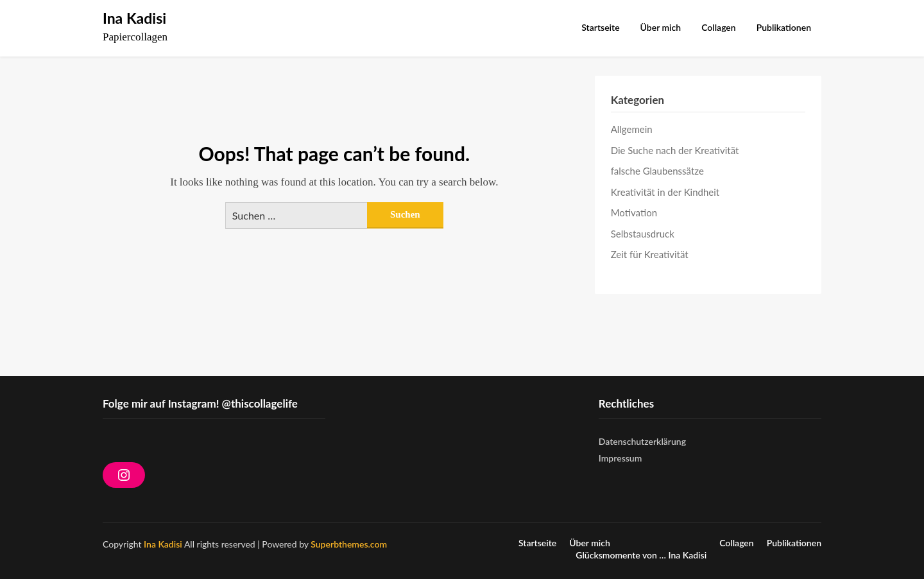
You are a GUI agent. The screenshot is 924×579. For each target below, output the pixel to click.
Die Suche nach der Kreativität (675, 150)
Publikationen (784, 27)
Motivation (634, 212)
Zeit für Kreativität (650, 254)
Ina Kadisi (134, 18)
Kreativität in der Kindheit (665, 192)
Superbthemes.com (349, 544)
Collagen (719, 27)
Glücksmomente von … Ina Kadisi (641, 555)
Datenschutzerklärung (642, 441)
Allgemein (632, 129)
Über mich (661, 27)
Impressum (620, 458)
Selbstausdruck (643, 234)
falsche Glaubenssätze (657, 171)
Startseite (600, 27)
